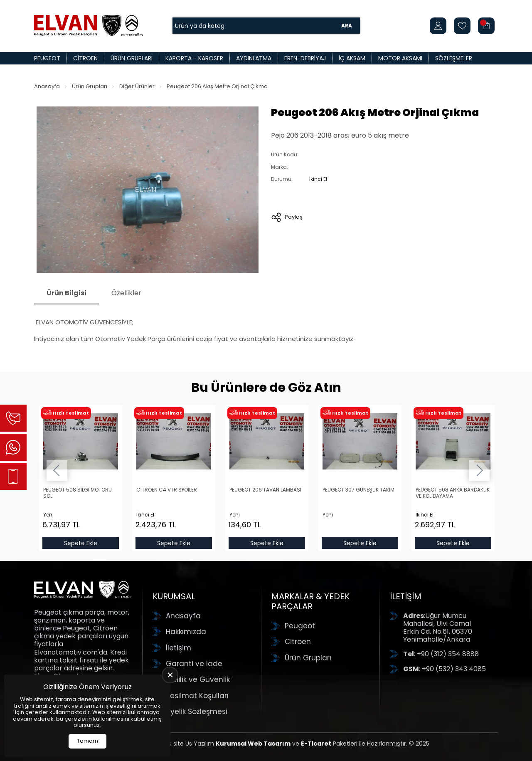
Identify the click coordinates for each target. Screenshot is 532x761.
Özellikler (126, 293)
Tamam (87, 741)
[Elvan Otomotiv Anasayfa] (88, 26)
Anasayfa (47, 86)
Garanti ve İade (194, 664)
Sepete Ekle (81, 543)
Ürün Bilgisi (66, 293)
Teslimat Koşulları (197, 696)
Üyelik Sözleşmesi (197, 712)
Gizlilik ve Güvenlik (198, 679)
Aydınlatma (254, 58)
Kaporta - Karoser (194, 58)
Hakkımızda (186, 632)
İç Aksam (352, 58)
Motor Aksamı (400, 58)
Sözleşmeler (454, 58)
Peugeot (47, 58)
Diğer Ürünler (137, 86)
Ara (347, 26)
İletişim (179, 648)
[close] (170, 675)
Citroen (85, 58)
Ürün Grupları (132, 58)
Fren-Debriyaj (305, 58)
